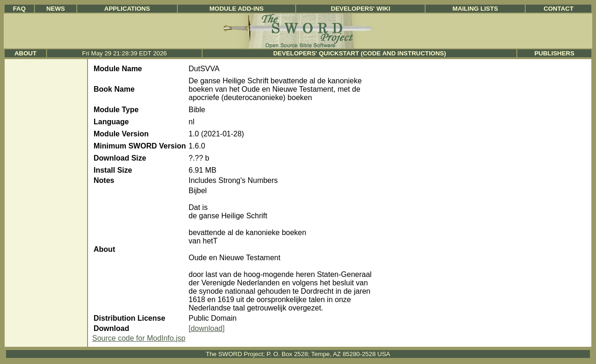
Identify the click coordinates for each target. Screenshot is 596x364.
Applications (127, 9)
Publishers (555, 53)
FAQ (19, 9)
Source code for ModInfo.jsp (139, 338)
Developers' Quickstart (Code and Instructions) (360, 53)
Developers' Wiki (361, 9)
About (25, 53)
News (55, 9)
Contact (558, 9)
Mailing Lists (475, 9)
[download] (207, 328)
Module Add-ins (237, 9)
